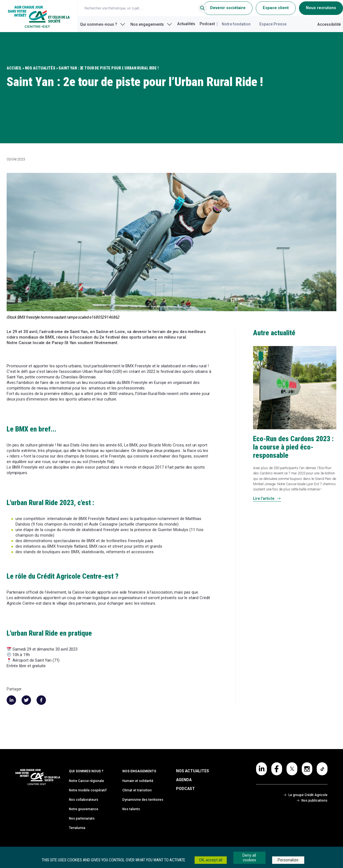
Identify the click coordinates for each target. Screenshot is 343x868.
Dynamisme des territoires (143, 800)
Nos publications (312, 801)
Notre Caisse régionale (87, 781)
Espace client (276, 8)
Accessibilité (329, 24)
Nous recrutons (321, 8)
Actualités (186, 24)
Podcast (207, 24)
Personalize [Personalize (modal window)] (288, 860)
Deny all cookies (249, 858)
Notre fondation (236, 24)
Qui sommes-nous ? (103, 24)
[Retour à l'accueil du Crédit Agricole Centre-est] (39, 16)
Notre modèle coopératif (88, 790)
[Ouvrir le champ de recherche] (148, 8)
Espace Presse (273, 24)
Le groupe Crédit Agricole (306, 795)
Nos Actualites (193, 771)
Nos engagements (152, 24)
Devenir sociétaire (228, 8)
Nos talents (131, 809)
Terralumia (77, 828)
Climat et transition (137, 790)
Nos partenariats (82, 818)
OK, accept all (211, 860)
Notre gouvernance (84, 809)
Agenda (184, 780)
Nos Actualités (40, 68)
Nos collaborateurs (84, 800)
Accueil (14, 68)
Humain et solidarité (138, 781)
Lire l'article (267, 498)
